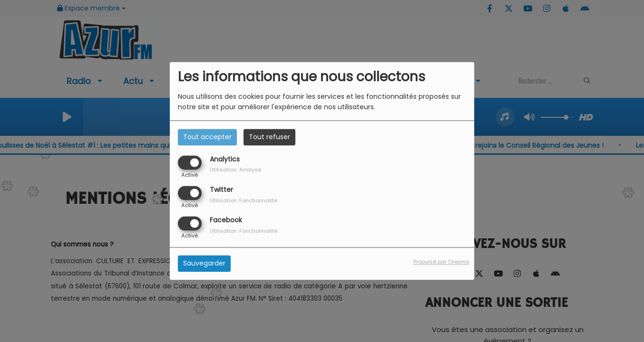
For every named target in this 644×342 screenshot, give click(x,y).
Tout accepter (207, 137)
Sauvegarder (204, 264)
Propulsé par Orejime (441, 262)
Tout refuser (269, 137)
